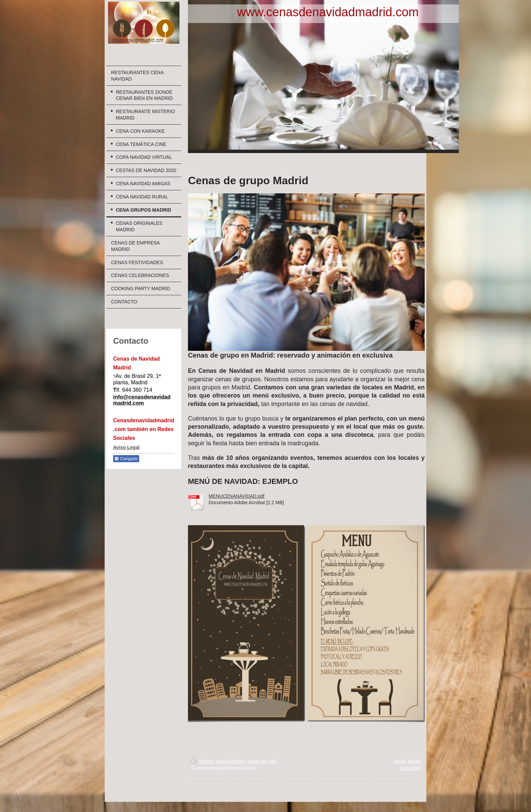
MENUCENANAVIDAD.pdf (237, 496)
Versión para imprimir (218, 761)
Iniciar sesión (407, 761)
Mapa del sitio (262, 761)
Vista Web (411, 768)
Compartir (126, 459)
